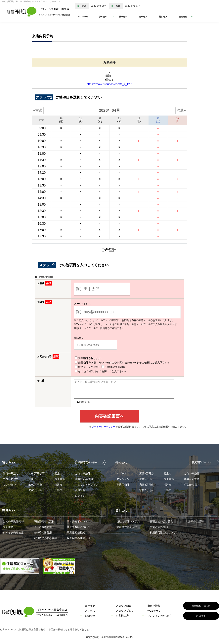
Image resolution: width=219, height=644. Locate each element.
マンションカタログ (159, 615)
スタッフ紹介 (124, 605)
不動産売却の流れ (44, 521)
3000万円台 (35, 489)
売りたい (143, 17)
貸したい (163, 17)
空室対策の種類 (159, 526)
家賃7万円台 (147, 489)
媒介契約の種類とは (79, 537)
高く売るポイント (77, 521)
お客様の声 (122, 615)
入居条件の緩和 (195, 521)
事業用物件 (123, 484)
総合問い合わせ (201, 605)
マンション (9, 484)
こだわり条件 (83, 473)
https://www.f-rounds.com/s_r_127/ (110, 84)
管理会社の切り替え (161, 521)
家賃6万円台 (147, 484)
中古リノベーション (87, 484)
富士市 (58, 473)
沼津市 (58, 484)
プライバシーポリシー (104, 426)
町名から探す (192, 484)
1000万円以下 (37, 473)
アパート (122, 473)
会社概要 (90, 605)
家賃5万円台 (147, 478)
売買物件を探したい (83, 358)
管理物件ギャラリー (128, 526)
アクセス (90, 610)
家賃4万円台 (147, 473)
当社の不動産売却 (13, 521)
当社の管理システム (128, 521)
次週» (181, 110)
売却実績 (8, 526)
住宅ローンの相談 (82, 367)
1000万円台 (35, 478)
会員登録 (80, 489)
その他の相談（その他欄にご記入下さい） (149, 367)
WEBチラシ (154, 610)
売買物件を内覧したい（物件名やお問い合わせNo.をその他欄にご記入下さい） (117, 362)
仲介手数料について (79, 526)
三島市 (58, 489)
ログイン (80, 495)
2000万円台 (35, 484)
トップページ (83, 17)
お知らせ (90, 615)
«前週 (38, 110)
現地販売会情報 (84, 478)
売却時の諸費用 (43, 532)
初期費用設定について (163, 532)
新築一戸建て (11, 473)
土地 (6, 489)
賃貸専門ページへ (201, 462)
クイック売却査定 (13, 532)
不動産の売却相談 (109, 367)
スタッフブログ (125, 610)
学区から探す (192, 478)
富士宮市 (60, 478)
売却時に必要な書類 (45, 537)
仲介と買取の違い (44, 526)
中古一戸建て (11, 478)
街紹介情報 (154, 605)
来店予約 (201, 615)
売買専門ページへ (88, 462)
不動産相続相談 (76, 532)
